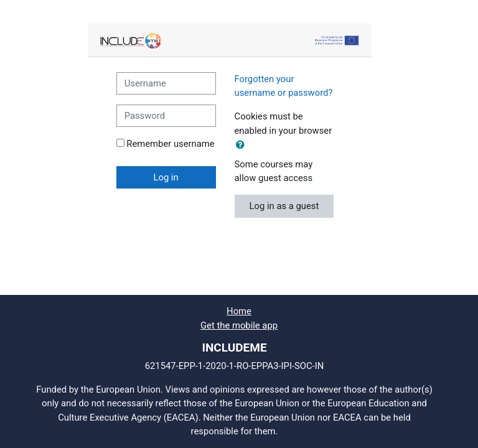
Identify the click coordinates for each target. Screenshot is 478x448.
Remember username (170, 144)
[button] (243, 145)
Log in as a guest (284, 206)
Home (239, 311)
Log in (166, 177)
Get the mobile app (239, 325)
